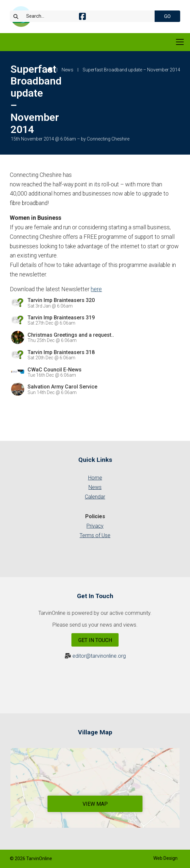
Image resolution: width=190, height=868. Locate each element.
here (96, 289)
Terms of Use (95, 535)
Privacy (95, 526)
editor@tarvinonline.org (99, 656)
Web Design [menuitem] (165, 858)
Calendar (95, 497)
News (67, 70)
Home (95, 478)
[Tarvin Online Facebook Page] (82, 18)
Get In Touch (95, 640)
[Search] (86, 16)
